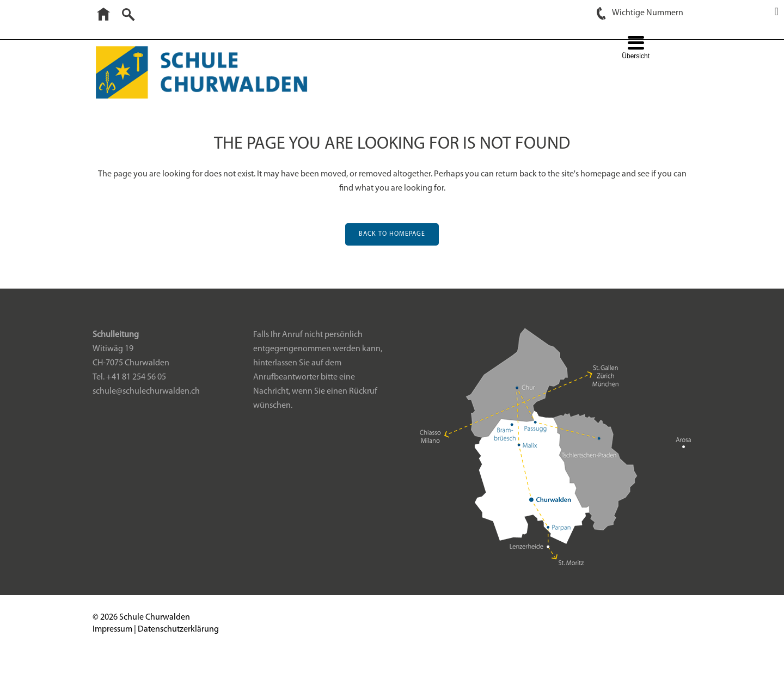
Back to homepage (392, 234)
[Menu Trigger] (636, 49)
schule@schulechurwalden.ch (146, 406)
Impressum (112, 644)
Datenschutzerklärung (178, 644)
